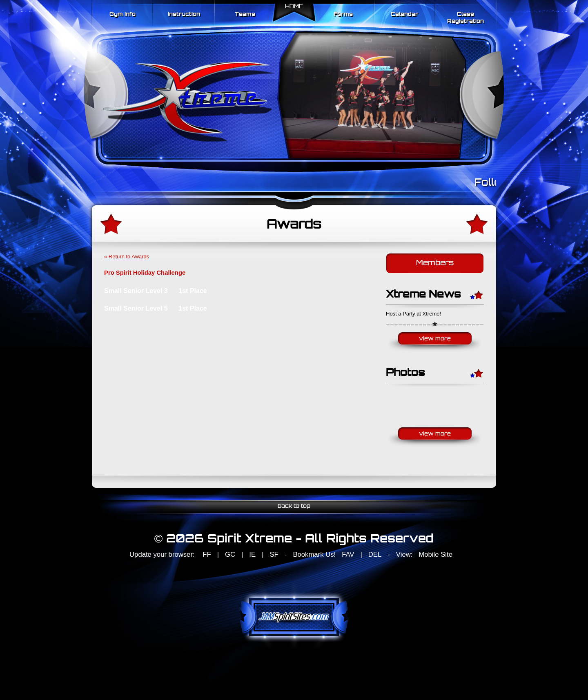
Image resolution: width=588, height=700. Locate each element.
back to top (294, 506)
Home (294, 7)
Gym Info (122, 14)
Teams (245, 14)
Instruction (184, 14)
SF (274, 554)
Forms (343, 14)
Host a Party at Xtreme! (413, 314)
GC (230, 554)
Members (435, 263)
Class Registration (465, 18)
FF (207, 554)
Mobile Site (435, 554)
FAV (348, 554)
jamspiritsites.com (294, 617)
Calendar (404, 14)
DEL (375, 554)
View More (435, 339)
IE (252, 554)
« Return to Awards (127, 257)
